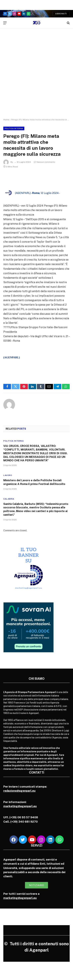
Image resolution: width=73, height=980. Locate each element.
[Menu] (5, 23)
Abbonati (61, 14)
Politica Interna (14, 128)
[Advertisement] (36, 76)
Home (6, 120)
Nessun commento (44, 162)
